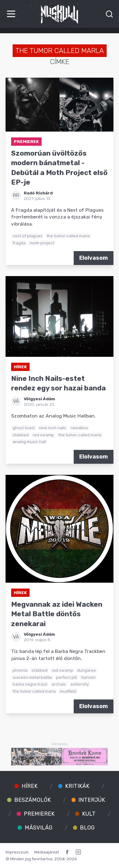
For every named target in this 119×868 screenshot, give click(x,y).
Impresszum (17, 852)
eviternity (80, 684)
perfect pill (66, 677)
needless (79, 428)
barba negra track (30, 684)
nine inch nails (53, 428)
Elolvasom (94, 258)
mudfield (68, 691)
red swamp (43, 435)
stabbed (21, 435)
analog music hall (29, 442)
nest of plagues (28, 236)
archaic (59, 684)
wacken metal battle (32, 677)
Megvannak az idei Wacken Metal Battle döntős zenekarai (57, 614)
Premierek (26, 141)
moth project (42, 243)
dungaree (86, 670)
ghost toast (24, 428)
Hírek (20, 367)
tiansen (88, 677)
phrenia (20, 670)
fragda (19, 243)
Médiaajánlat (47, 852)
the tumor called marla (68, 236)
